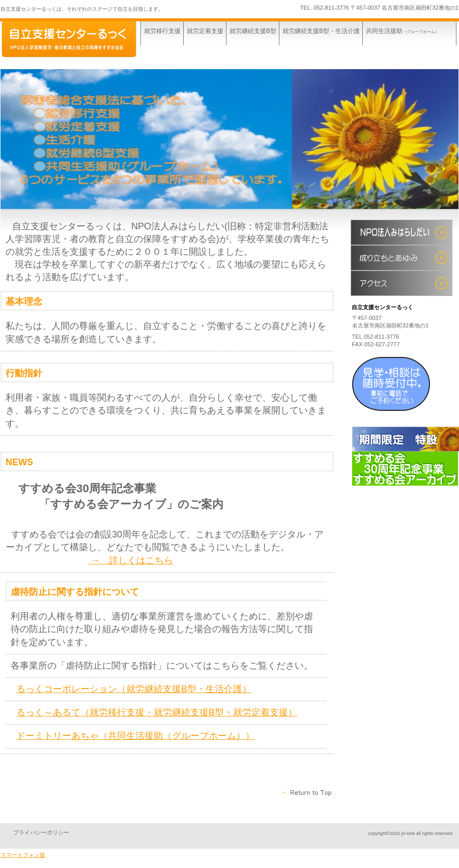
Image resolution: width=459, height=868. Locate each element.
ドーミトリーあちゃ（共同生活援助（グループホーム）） (135, 736)
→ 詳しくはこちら (131, 560)
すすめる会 (401, 232)
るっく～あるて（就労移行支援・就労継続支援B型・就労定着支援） (157, 712)
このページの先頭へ (307, 793)
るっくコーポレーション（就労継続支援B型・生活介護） (134, 689)
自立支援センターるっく (77, 39)
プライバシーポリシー (41, 832)
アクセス (401, 283)
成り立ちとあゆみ (401, 258)
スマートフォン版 (23, 855)
